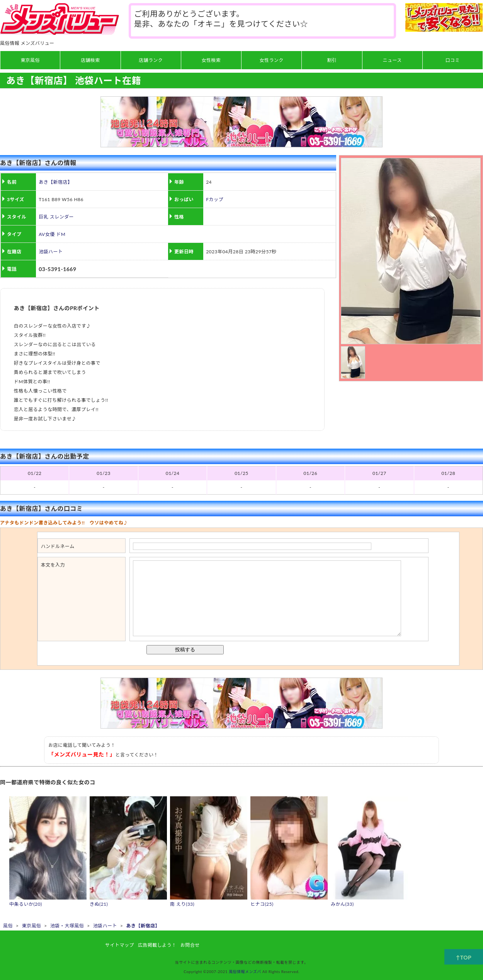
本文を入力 (53, 565)
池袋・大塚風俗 (67, 926)
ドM (61, 234)
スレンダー (62, 217)
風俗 (8, 926)
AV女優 (47, 234)
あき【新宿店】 (55, 182)
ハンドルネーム (58, 546)
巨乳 (43, 217)
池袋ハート (51, 252)
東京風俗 (31, 926)
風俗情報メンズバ (245, 971)
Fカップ (215, 199)
